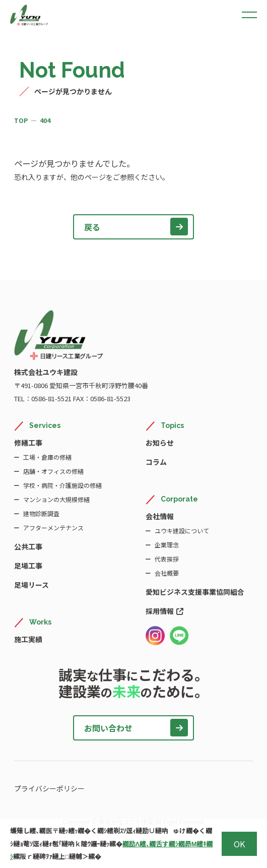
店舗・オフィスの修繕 (53, 471)
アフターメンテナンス (53, 528)
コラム (156, 462)
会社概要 (167, 573)
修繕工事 (28, 443)
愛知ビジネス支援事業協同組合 (195, 592)
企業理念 (167, 545)
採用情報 (164, 611)
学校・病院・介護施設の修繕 (62, 485)
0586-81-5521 (51, 398)
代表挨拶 (167, 559)
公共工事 (28, 546)
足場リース (31, 585)
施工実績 (28, 639)
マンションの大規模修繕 (56, 499)
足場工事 (28, 566)
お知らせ (160, 443)
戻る (136, 227)
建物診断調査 (41, 513)
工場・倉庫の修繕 (47, 457)
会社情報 (160, 516)
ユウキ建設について (182, 531)
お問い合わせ (136, 728)
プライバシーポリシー (49, 788)
